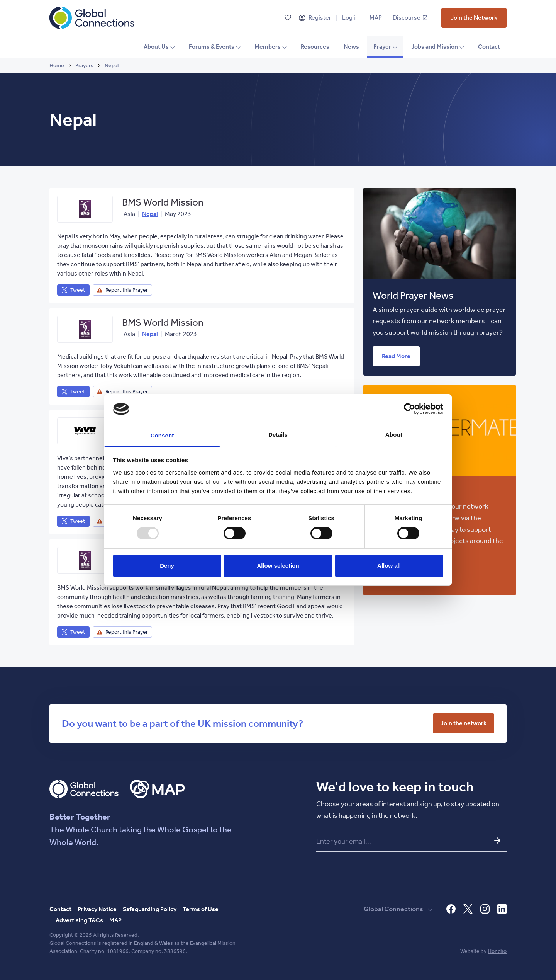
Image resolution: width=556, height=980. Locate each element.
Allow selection (278, 566)
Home (57, 66)
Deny (167, 566)
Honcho (497, 951)
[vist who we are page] (474, 18)
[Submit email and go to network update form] (497, 840)
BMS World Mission (163, 202)
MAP (376, 18)
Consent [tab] (162, 435)
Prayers (84, 66)
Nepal (150, 214)
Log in (350, 18)
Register (320, 18)
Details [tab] (278, 434)
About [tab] (394, 434)
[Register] (302, 18)
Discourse (410, 18)
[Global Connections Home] (92, 18)
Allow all (389, 566)
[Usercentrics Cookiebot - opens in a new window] (409, 408)
